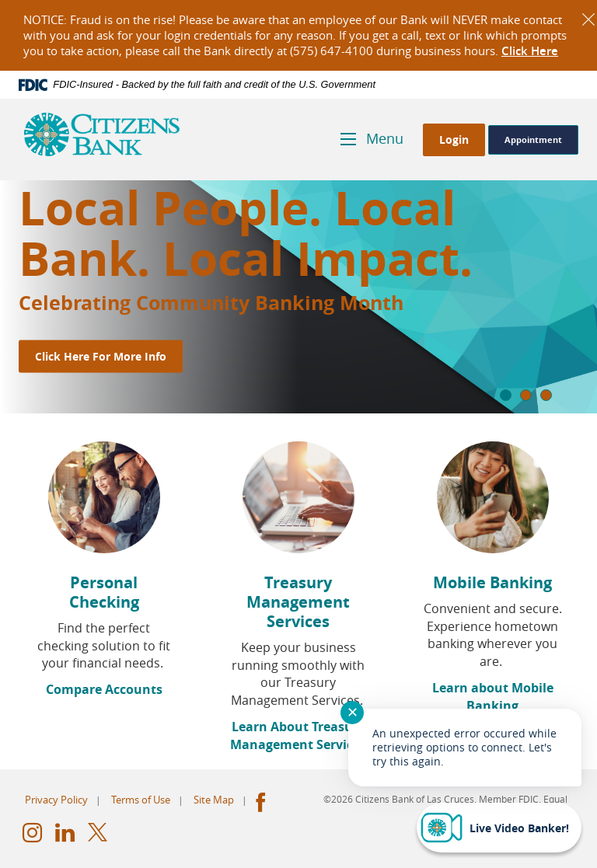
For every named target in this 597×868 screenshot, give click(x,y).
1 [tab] (506, 395)
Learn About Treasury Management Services (298, 736)
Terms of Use (141, 800)
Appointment (533, 139)
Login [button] (454, 139)
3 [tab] (546, 395)
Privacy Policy (56, 800)
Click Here (530, 51)
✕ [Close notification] (353, 712)
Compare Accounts (104, 689)
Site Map (214, 800)
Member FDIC (509, 799)
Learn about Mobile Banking (493, 697)
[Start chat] (499, 828)
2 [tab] (526, 395)
